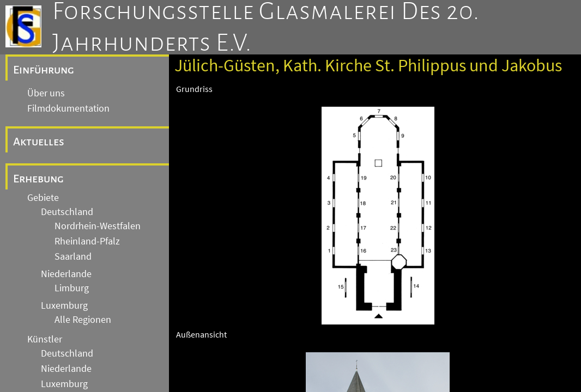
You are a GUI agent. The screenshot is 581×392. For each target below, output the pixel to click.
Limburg (72, 288)
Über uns (46, 93)
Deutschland (67, 212)
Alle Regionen (83, 320)
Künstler (45, 339)
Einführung (44, 70)
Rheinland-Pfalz (87, 241)
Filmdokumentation (68, 108)
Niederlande (66, 274)
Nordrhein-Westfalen (98, 226)
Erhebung (38, 179)
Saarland (73, 256)
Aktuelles (39, 142)
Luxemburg (64, 305)
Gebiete (43, 198)
